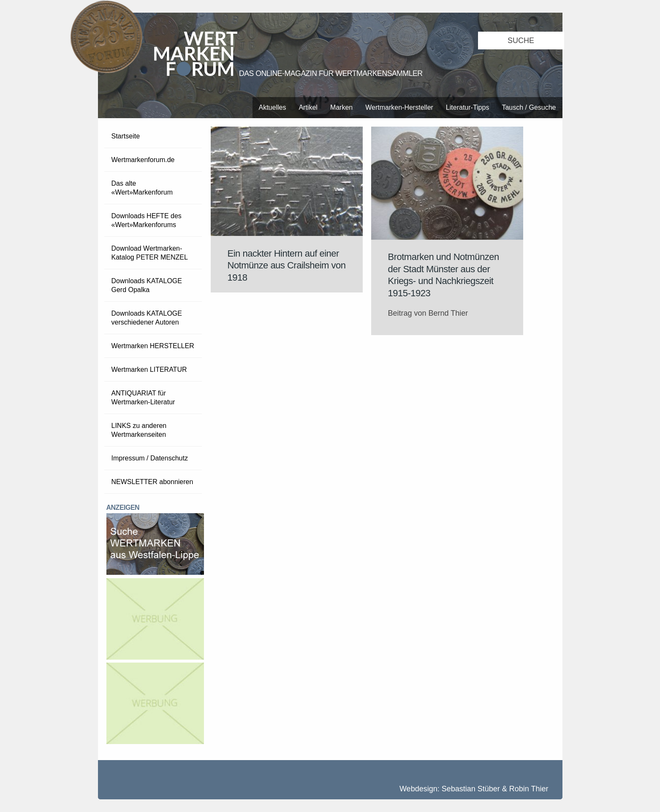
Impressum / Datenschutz (150, 458)
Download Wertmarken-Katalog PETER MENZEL (150, 253)
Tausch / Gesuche (529, 107)
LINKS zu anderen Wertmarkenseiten (139, 430)
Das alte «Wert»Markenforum (142, 188)
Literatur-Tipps (468, 107)
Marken (341, 107)
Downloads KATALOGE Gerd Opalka (147, 285)
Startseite (126, 136)
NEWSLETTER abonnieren (152, 482)
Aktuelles (273, 107)
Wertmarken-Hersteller (399, 107)
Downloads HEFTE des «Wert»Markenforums (147, 220)
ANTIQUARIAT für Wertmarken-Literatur (143, 398)
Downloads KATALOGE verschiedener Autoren (147, 318)
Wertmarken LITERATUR (149, 369)
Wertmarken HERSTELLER (153, 346)
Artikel (308, 107)
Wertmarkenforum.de (143, 160)
